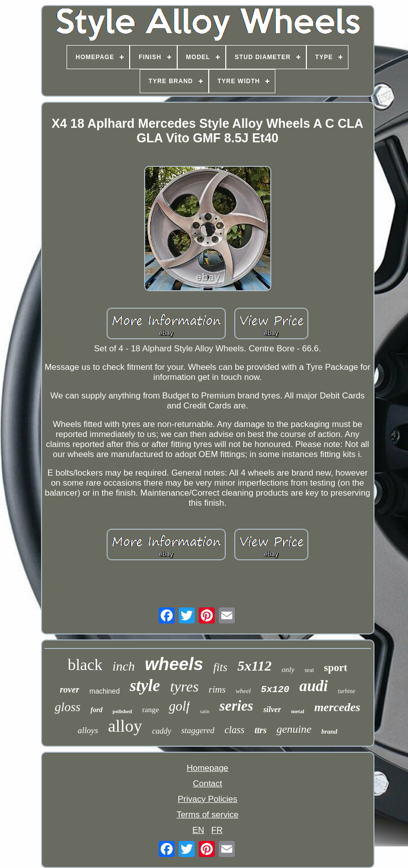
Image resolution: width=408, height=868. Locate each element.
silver (272, 709)
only (288, 670)
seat (309, 670)
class (234, 730)
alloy (125, 726)
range (150, 710)
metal (297, 711)
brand (329, 731)
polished (122, 711)
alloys (88, 730)
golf (179, 706)
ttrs (260, 730)
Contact (208, 784)
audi (314, 686)
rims (217, 689)
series (236, 706)
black (85, 665)
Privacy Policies (208, 799)
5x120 (275, 690)
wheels (174, 664)
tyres (184, 686)
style (145, 686)
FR (217, 830)
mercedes (337, 707)
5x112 (254, 666)
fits (220, 667)
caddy (162, 731)
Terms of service (208, 815)
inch (124, 666)
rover (69, 690)
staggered (198, 730)
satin (205, 711)
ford (97, 710)
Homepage (208, 768)
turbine (347, 691)
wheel (243, 691)
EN (198, 830)
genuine (294, 729)
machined (104, 691)
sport (336, 668)
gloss (67, 707)
